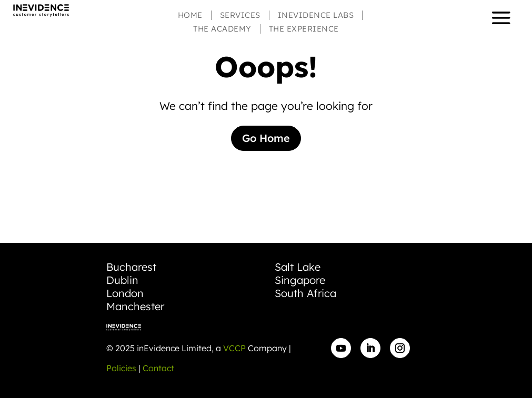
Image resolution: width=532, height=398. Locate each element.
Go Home (266, 138)
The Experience (304, 29)
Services (240, 15)
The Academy (222, 29)
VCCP (234, 348)
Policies (121, 368)
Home (190, 15)
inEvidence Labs (316, 15)
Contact (158, 368)
